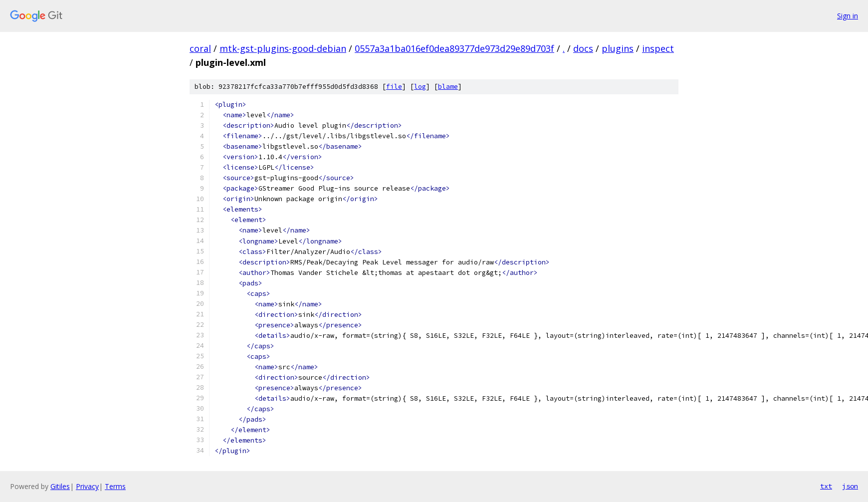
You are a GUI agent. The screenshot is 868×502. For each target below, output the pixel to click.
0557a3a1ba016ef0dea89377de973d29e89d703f (454, 48)
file (394, 87)
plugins (618, 48)
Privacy (87, 486)
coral (200, 48)
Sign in (848, 16)
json (850, 486)
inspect (658, 48)
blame (448, 87)
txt (826, 486)
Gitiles (60, 486)
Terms (115, 486)
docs (583, 48)
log (420, 87)
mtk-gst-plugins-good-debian (283, 48)
